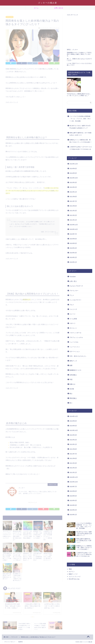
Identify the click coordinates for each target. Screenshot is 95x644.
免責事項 (21, 642)
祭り (71, 403)
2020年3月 (73, 253)
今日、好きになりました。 (78, 356)
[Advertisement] (33, 116)
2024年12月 (74, 164)
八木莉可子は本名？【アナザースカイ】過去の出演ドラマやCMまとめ (81, 148)
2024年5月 (73, 173)
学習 (71, 379)
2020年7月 (73, 234)
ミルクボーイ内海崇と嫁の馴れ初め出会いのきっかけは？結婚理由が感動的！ (27, 534)
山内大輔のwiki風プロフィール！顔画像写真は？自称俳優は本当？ (38, 556)
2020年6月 (73, 239)
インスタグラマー (75, 300)
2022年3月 (73, 182)
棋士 (71, 394)
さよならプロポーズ (76, 286)
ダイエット (73, 328)
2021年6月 (73, 206)
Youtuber (73, 277)
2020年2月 (73, 257)
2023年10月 (74, 178)
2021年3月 (73, 211)
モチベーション (75, 351)
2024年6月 (73, 168)
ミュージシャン (75, 347)
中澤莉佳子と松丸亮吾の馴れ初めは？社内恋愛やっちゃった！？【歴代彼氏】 (48, 535)
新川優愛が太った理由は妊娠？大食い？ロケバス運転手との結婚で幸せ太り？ (17, 577)
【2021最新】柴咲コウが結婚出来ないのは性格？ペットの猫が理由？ (7, 556)
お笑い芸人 (73, 281)
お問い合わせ (59, 8)
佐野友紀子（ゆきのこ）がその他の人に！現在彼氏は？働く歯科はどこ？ (27, 556)
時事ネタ (72, 384)
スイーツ (72, 314)
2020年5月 (73, 243)
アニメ (72, 295)
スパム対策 (73, 319)
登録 (70, 569)
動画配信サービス (75, 370)
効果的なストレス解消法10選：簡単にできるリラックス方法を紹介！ (81, 141)
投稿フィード (73, 574)
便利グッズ (73, 361)
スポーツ (72, 323)
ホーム (36, 8)
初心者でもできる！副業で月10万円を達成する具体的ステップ (80, 127)
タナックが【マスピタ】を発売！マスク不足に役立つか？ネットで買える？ (17, 556)
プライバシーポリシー (10, 642)
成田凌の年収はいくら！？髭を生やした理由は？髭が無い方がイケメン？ (48, 556)
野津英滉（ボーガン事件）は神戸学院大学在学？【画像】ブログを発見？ (38, 534)
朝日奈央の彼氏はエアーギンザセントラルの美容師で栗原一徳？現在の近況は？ (17, 535)
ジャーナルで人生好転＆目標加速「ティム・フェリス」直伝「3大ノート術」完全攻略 (80, 119)
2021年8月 (73, 197)
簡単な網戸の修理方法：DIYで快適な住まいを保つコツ (7, 576)
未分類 (72, 389)
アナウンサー (10, 16)
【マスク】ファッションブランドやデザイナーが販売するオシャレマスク (7, 534)
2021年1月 (73, 220)
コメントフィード (75, 577)
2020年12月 (74, 225)
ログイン (72, 572)
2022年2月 (73, 187)
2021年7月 (73, 201)
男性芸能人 (73, 398)
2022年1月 (73, 192)
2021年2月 (73, 215)
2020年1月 (73, 262)
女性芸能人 (73, 375)
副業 (71, 365)
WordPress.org (74, 579)
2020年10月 (74, 229)
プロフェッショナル (76, 337)
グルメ (72, 305)
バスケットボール (75, 333)
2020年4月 (73, 248)
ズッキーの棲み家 (48, 3)
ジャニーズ (73, 309)
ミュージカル (74, 342)
